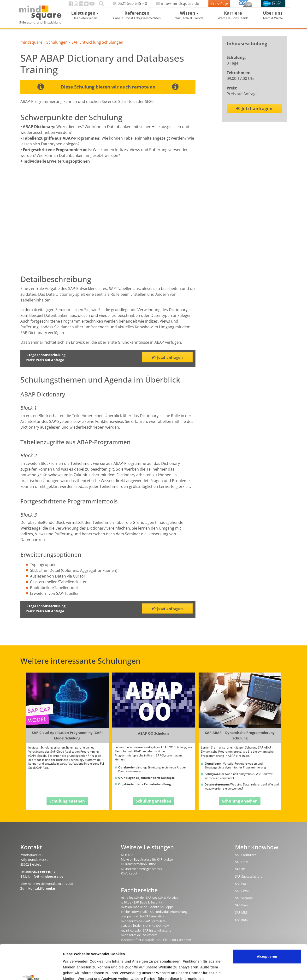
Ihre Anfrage (210, 6)
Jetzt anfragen (254, 113)
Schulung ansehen (67, 806)
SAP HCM (242, 867)
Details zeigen (75, 971)
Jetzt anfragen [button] (167, 362)
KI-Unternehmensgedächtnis (141, 873)
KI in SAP (127, 859)
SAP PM (241, 888)
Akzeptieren (267, 924)
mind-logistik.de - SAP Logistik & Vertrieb (150, 902)
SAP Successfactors (249, 881)
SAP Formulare (246, 860)
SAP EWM (242, 896)
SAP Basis (242, 910)
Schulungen (57, 47)
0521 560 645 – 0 (127, 6)
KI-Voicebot (129, 878)
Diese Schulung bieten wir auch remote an (108, 91)
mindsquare (31, 47)
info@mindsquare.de (170, 6)
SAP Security (244, 903)
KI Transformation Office (138, 869)
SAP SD (240, 874)
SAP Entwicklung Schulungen (97, 47)
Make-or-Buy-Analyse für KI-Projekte (147, 864)
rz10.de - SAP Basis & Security (142, 907)
